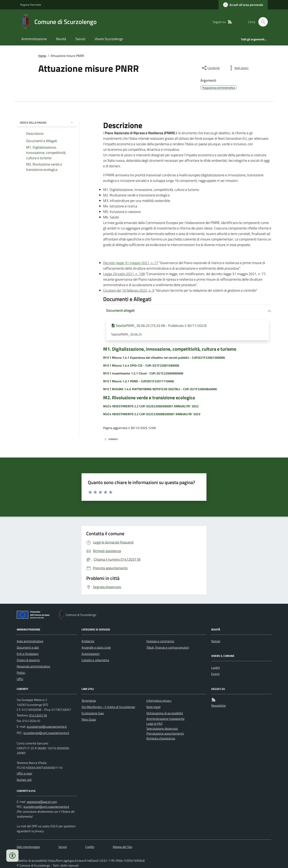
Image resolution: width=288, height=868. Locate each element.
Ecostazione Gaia (93, 713)
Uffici (20, 679)
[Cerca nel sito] (261, 22)
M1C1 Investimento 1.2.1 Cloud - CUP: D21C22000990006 (143, 373)
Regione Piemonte (31, 5)
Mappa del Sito (122, 847)
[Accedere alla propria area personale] (243, 5)
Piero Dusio (89, 719)
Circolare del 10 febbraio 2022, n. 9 (129, 290)
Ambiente (88, 641)
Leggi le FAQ (155, 724)
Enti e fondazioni (28, 654)
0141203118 (38, 715)
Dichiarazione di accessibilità (165, 713)
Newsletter (219, 705)
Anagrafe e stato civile (96, 647)
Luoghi (216, 667)
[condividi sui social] (210, 68)
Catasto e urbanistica (95, 660)
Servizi (80, 39)
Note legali (153, 707)
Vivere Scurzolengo (109, 39)
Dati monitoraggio (28, 847)
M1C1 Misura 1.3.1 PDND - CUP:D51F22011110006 (138, 381)
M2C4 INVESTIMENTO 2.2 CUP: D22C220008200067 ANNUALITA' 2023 (152, 414)
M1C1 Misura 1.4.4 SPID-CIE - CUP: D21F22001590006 (141, 365)
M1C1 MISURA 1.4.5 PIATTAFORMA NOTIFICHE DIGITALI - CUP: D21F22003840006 (160, 389)
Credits (90, 847)
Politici (21, 673)
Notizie (216, 641)
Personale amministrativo (33, 666)
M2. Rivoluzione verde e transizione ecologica (149, 398)
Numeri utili (24, 780)
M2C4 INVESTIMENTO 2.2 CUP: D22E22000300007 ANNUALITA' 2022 (151, 406)
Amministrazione (34, 39)
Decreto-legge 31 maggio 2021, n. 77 (131, 263)
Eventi (215, 674)
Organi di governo (28, 660)
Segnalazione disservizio (162, 728)
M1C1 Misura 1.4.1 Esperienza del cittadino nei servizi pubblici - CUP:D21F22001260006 (164, 358)
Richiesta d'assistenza (161, 738)
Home (42, 56)
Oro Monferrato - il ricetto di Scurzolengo (108, 707)
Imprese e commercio (160, 641)
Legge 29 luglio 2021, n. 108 (124, 274)
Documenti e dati (28, 647)
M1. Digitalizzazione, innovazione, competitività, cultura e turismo (170, 349)
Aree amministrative (30, 641)
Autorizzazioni (91, 654)
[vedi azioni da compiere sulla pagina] (238, 68)
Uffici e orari (24, 773)
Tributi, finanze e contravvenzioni (168, 647)
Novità (61, 39)
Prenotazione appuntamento (165, 733)
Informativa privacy (159, 701)
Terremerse (89, 701)
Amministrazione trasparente (165, 719)
